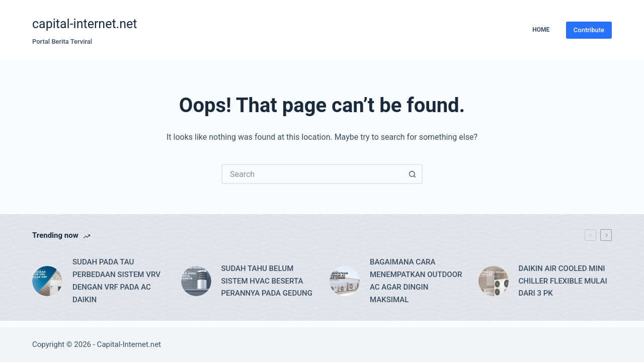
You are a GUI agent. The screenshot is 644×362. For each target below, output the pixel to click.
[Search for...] (312, 174)
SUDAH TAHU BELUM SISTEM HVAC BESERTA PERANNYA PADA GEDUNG (267, 281)
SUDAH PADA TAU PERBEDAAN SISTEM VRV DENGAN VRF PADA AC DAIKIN (116, 281)
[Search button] (413, 174)
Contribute (589, 30)
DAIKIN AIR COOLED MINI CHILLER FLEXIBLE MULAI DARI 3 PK (563, 281)
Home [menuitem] (541, 30)
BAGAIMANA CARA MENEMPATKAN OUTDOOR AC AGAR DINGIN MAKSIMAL (416, 281)
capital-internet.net (85, 24)
